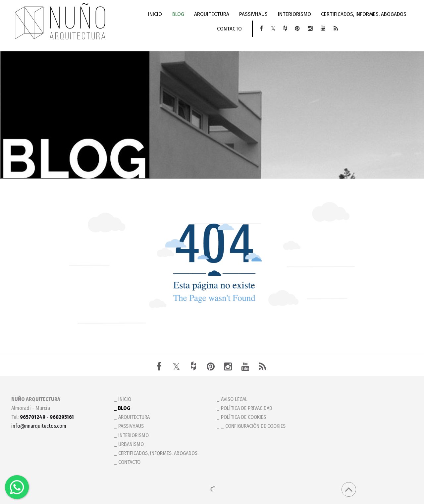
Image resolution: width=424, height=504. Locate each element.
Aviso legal (234, 399)
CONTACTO (230, 29)
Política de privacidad (247, 408)
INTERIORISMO (294, 14)
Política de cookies (243, 417)
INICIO (156, 14)
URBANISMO (131, 444)
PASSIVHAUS (253, 14)
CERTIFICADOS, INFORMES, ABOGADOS (363, 14)
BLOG (179, 14)
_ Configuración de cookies (253, 426)
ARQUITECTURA (212, 14)
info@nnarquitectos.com (39, 426)
